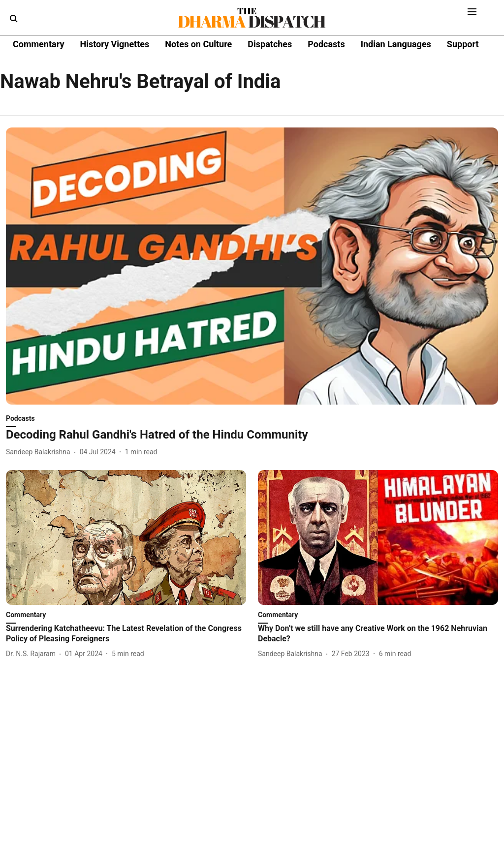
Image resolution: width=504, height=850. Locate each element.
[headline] (252, 435)
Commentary (38, 44)
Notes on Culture (198, 44)
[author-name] (40, 452)
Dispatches (270, 44)
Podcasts (326, 44)
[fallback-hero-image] (252, 266)
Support (463, 44)
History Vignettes (114, 44)
